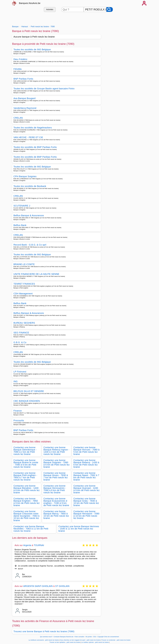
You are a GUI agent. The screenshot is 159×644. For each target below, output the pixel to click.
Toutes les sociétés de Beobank (30, 186)
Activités (50, 9)
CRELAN (18, 118)
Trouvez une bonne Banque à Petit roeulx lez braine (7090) (44, 631)
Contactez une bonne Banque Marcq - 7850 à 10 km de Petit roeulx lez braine (56, 515)
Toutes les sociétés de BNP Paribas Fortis (35, 147)
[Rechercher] (110, 9)
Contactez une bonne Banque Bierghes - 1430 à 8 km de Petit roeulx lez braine (27, 489)
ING (16, 381)
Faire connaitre (79, 637)
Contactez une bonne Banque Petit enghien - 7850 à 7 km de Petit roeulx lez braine (25, 476)
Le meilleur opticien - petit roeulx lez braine (95, 642)
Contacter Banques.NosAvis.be (64, 637)
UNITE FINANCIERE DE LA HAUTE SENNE (36, 274)
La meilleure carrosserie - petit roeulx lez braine (44, 640)
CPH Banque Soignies (25, 176)
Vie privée (89, 637)
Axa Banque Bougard (24, 98)
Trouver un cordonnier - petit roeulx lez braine (116, 640)
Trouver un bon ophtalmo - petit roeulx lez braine (65, 642)
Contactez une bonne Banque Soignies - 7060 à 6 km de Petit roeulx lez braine (57, 464)
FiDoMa (18, 69)
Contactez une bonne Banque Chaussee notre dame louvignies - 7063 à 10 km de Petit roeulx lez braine (26, 516)
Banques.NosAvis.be (30, 3)
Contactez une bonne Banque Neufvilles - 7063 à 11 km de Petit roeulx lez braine (31, 529)
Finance (18, 411)
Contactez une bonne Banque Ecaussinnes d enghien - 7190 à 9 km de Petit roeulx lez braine (56, 502)
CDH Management (23, 294)
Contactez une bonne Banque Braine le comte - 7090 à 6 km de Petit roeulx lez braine (26, 464)
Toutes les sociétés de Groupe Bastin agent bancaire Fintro (44, 89)
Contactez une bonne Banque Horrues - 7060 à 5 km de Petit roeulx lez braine (86, 451)
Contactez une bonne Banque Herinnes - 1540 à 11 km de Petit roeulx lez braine (79, 529)
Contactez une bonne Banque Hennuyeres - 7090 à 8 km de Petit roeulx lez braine (55, 489)
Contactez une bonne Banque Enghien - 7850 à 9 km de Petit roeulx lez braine (27, 502)
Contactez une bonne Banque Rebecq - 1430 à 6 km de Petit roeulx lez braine (86, 464)
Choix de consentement (111, 637)
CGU (95, 637)
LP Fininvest (20, 372)
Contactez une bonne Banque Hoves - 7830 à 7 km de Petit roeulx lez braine (56, 476)
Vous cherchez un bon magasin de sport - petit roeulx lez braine (80, 640)
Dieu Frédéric (20, 59)
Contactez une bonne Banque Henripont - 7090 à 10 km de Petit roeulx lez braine (86, 515)
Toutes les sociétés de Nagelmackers (33, 128)
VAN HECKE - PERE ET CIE (28, 137)
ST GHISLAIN (62, 586)
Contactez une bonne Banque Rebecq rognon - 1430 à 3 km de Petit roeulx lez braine (56, 451)
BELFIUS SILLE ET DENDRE (29, 391)
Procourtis (19, 420)
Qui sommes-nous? (46, 637)
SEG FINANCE (21, 333)
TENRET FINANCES (24, 284)
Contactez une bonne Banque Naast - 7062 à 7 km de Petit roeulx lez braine (86, 476)
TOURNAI (39, 545)
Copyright (100, 637)
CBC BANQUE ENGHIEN (27, 401)
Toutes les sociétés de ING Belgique (32, 49)
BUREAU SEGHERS (24, 323)
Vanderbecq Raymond (25, 108)
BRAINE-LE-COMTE (24, 264)
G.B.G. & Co (20, 342)
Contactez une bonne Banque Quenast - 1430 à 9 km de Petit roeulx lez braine (87, 489)
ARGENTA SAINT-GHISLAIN (38, 586)
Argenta (27, 545)
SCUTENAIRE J (22, 206)
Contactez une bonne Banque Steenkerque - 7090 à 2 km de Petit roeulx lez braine (25, 451)
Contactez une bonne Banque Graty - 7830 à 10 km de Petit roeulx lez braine (86, 502)
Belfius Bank (20, 225)
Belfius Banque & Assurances (29, 215)
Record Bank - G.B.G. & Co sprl (30, 245)
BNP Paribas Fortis (23, 79)
